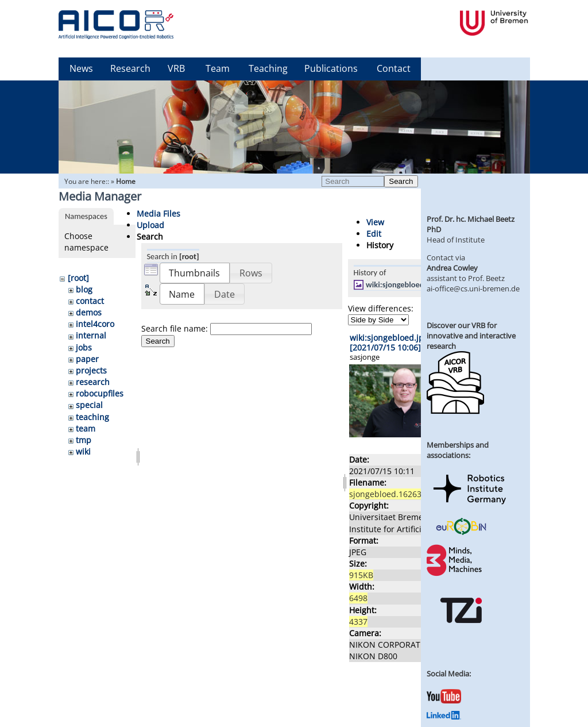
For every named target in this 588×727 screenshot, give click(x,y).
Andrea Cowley (452, 268)
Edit (374, 234)
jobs (84, 347)
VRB (176, 68)
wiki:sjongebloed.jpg (401, 284)
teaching (92, 417)
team (86, 428)
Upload (150, 225)
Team (218, 68)
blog (84, 289)
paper (87, 359)
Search (401, 181)
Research (130, 68)
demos (89, 312)
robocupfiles (100, 393)
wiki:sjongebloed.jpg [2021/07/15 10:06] (389, 343)
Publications (331, 68)
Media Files (158, 214)
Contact (394, 68)
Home (126, 181)
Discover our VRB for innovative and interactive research (471, 336)
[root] (78, 278)
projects (91, 370)
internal (91, 335)
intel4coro (95, 324)
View (375, 222)
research (93, 382)
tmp (84, 440)
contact (90, 301)
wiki (83, 451)
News (81, 68)
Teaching (268, 68)
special (89, 405)
